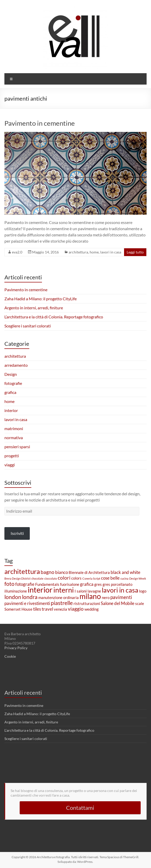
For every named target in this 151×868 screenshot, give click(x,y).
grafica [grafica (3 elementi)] (87, 584)
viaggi (10, 465)
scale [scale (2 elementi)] (140, 604)
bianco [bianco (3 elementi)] (62, 572)
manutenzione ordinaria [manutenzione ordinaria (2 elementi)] (59, 598)
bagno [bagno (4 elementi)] (48, 572)
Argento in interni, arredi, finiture (34, 308)
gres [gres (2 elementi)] (98, 584)
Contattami (80, 808)
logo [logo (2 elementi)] (143, 591)
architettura (78, 252)
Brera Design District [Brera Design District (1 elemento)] (17, 578)
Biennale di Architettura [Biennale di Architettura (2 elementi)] (89, 573)
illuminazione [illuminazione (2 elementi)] (16, 591)
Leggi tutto (135, 252)
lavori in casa (111, 252)
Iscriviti (17, 533)
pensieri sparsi (17, 447)
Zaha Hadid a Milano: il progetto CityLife (41, 299)
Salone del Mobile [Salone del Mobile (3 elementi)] (118, 603)
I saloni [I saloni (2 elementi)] (81, 591)
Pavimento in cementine (40, 123)
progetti (12, 456)
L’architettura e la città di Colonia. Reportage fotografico (54, 317)
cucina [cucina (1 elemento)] (124, 578)
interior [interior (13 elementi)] (40, 590)
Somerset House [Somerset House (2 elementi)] (18, 609)
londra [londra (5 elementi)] (30, 597)
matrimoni (14, 428)
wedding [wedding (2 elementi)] (92, 609)
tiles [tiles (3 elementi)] (37, 609)
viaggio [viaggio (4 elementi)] (76, 609)
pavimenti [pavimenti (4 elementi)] (121, 597)
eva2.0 (17, 252)
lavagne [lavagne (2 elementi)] (94, 591)
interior (11, 410)
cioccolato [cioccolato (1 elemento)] (51, 578)
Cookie (10, 656)
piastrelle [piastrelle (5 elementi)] (62, 603)
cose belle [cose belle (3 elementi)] (110, 578)
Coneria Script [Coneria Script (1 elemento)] (91, 578)
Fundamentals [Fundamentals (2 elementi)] (47, 584)
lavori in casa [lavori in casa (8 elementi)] (120, 590)
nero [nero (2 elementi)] (106, 598)
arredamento (16, 365)
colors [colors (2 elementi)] (76, 578)
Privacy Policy (16, 648)
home (94, 252)
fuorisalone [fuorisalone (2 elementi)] (70, 584)
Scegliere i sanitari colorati (28, 326)
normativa (14, 437)
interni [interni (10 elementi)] (64, 590)
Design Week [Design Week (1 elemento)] (138, 578)
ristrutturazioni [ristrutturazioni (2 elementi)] (87, 604)
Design (11, 374)
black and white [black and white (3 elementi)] (125, 572)
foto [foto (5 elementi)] (9, 584)
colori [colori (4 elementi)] (64, 578)
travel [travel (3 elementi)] (47, 609)
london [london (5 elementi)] (13, 597)
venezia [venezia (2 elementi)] (60, 609)
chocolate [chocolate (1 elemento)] (37, 578)
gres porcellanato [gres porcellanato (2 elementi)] (117, 584)
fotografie (13, 383)
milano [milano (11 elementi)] (90, 596)
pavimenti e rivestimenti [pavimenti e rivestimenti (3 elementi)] (27, 603)
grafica (10, 392)
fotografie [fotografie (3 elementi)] (25, 584)
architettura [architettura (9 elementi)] (22, 571)
